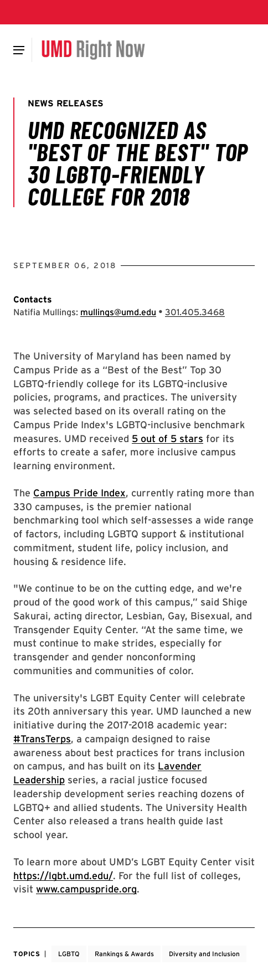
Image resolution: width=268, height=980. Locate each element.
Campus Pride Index (79, 493)
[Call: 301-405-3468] (195, 312)
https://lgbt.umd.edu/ (63, 876)
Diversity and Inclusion (204, 954)
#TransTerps (42, 739)
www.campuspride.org (86, 889)
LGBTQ (69, 954)
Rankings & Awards (124, 954)
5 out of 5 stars (167, 438)
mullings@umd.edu (118, 312)
